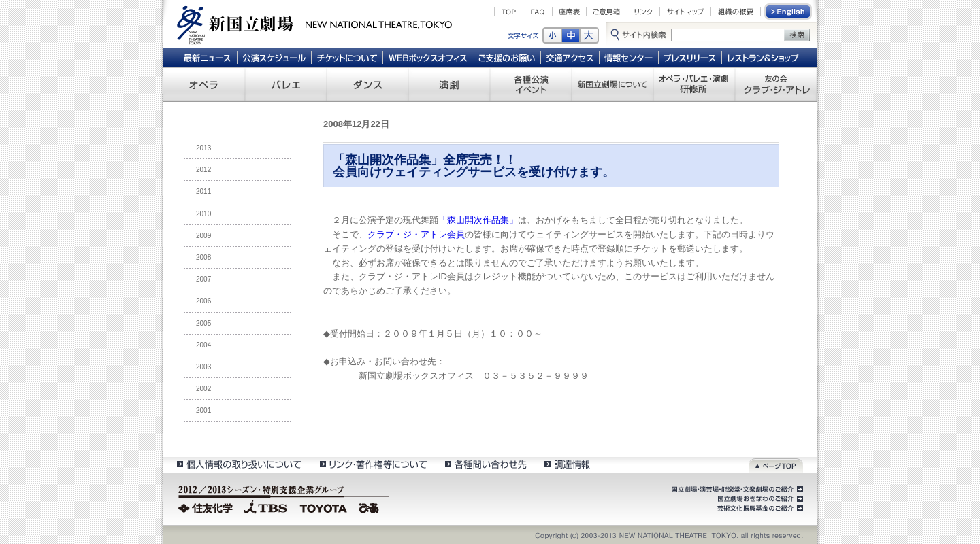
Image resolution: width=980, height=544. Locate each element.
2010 (203, 214)
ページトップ (776, 464)
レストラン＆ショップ (764, 57)
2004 (203, 345)
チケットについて (347, 57)
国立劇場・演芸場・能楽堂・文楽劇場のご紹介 (736, 490)
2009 (203, 236)
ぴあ (371, 507)
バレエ (286, 84)
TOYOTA (324, 507)
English (789, 12)
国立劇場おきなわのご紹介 (759, 499)
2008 (203, 257)
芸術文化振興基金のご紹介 (759, 509)
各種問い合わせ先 (485, 464)
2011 (203, 191)
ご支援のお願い (507, 57)
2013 (203, 148)
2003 (203, 367)
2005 (203, 323)
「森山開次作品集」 (478, 220)
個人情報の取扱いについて (239, 464)
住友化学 (207, 507)
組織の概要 (736, 12)
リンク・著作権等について (373, 464)
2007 (203, 279)
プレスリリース (690, 57)
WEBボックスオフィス (428, 57)
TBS (265, 507)
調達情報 (567, 464)
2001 (203, 410)
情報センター (629, 57)
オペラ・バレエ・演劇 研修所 (694, 84)
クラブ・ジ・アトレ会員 (416, 234)
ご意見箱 (607, 12)
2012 (203, 170)
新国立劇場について (612, 84)
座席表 (569, 12)
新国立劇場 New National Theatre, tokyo (314, 24)
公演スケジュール (274, 57)
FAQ (538, 12)
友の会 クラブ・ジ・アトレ (776, 84)
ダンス (367, 84)
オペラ (204, 84)
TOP (509, 12)
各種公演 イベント (531, 84)
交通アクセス (570, 57)
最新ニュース (207, 57)
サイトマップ (685, 12)
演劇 (449, 84)
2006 (203, 301)
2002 (203, 389)
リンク (643, 12)
